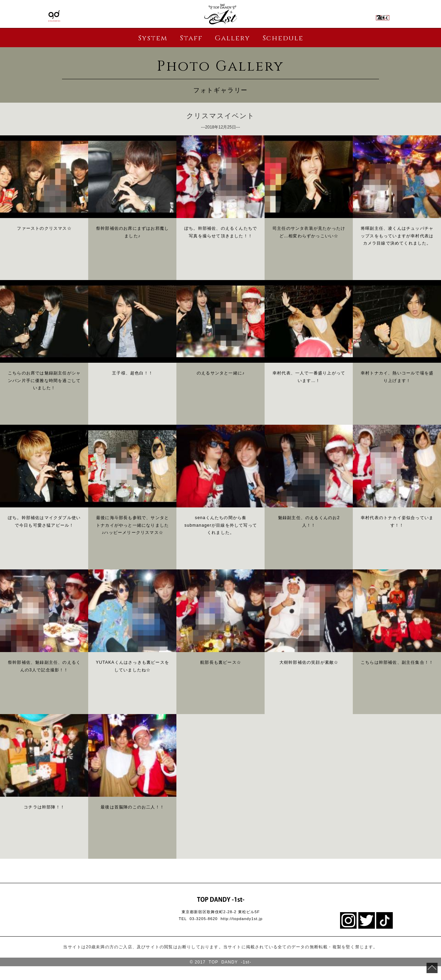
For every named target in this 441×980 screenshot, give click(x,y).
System (153, 38)
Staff (191, 38)
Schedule (283, 38)
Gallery (232, 38)
